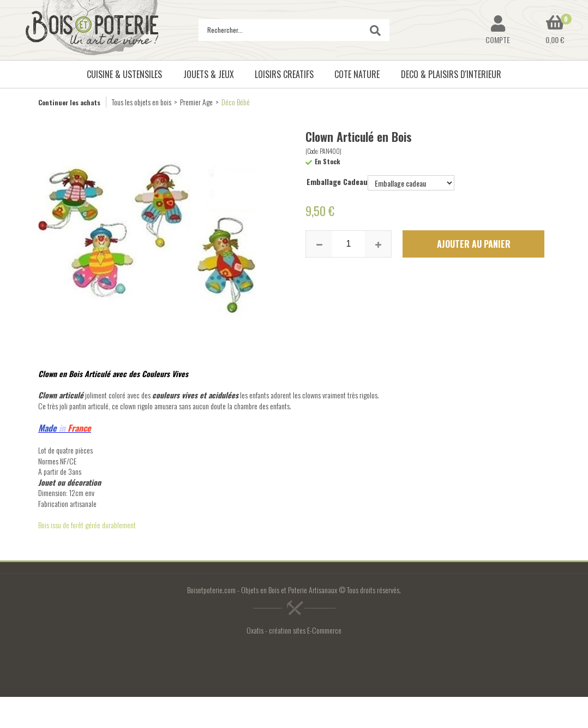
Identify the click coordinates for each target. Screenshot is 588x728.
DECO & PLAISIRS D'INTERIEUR (451, 74)
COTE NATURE (357, 74)
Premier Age (196, 102)
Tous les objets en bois (142, 102)
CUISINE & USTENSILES (124, 74)
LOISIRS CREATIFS (284, 74)
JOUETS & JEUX (209, 74)
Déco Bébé (236, 102)
